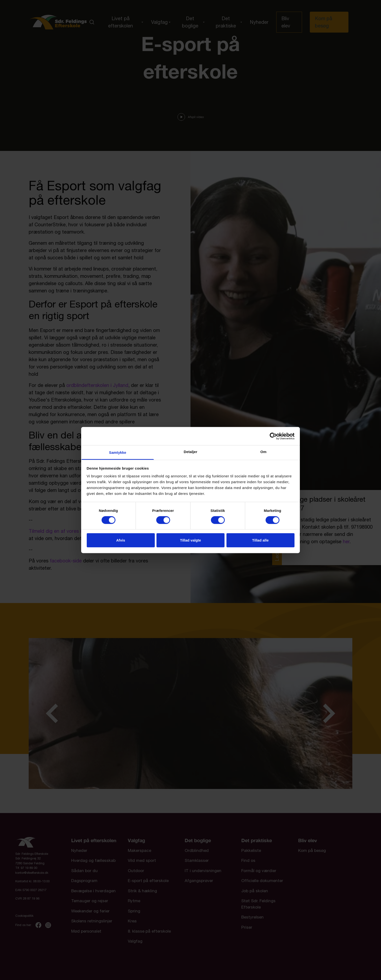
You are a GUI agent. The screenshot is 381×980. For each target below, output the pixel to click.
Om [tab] (263, 452)
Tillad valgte (190, 540)
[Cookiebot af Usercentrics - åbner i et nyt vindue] (273, 436)
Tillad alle (260, 540)
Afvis (121, 540)
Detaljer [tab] (190, 452)
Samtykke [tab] (118, 452)
